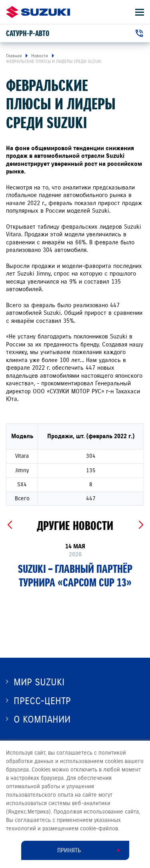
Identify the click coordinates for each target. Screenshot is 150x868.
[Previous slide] (9, 525)
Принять (69, 850)
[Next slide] (141, 525)
